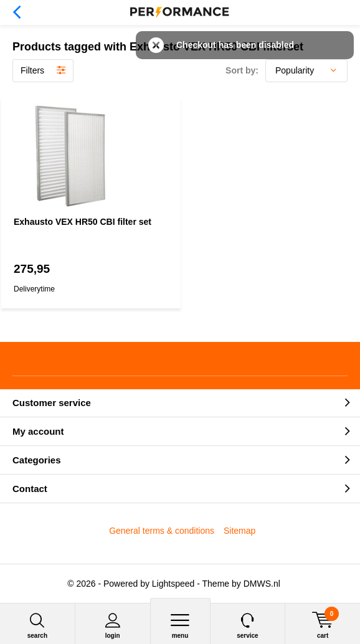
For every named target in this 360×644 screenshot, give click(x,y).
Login (113, 626)
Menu (180, 626)
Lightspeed (173, 584)
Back (17, 12)
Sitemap (239, 531)
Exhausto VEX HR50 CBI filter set (83, 222)
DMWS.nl (262, 584)
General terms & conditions (162, 531)
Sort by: (242, 70)
